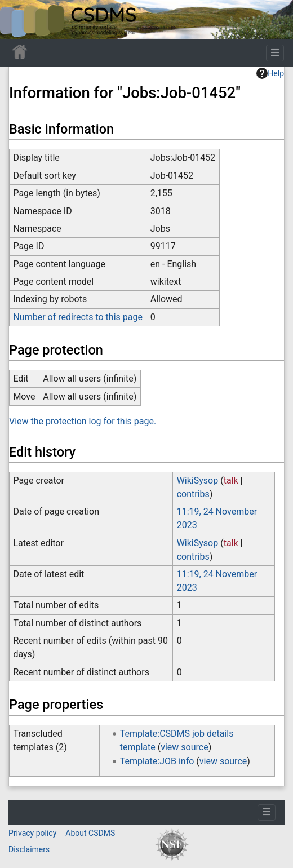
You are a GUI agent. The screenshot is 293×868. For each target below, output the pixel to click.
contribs (193, 494)
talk (231, 480)
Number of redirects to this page (78, 317)
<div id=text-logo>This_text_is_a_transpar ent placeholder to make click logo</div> (18, 20)
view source (184, 747)
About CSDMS (90, 833)
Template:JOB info (157, 761)
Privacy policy (32, 833)
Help (270, 73)
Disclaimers (29, 849)
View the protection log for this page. (83, 421)
